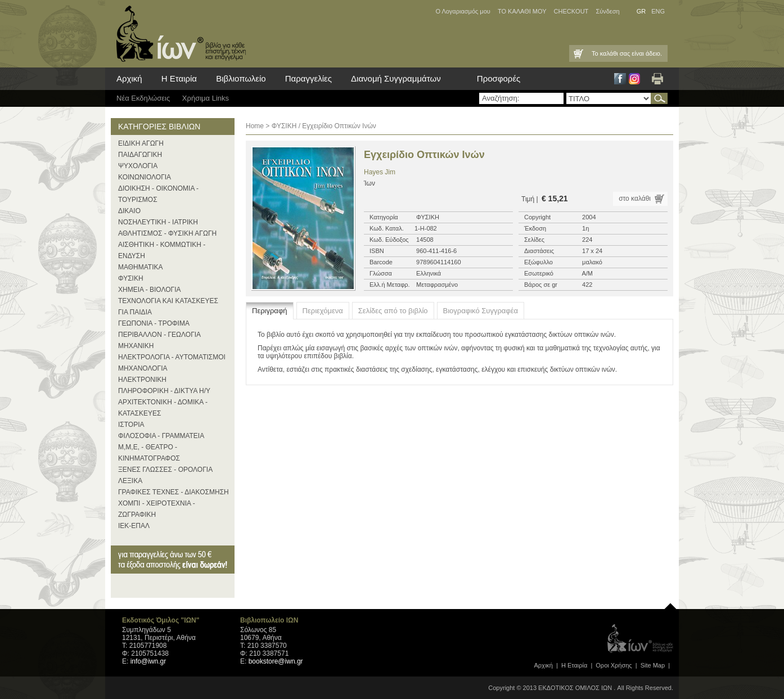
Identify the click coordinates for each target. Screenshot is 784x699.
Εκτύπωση (657, 79)
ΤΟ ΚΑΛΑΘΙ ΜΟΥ (522, 11)
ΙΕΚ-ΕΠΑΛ (134, 526)
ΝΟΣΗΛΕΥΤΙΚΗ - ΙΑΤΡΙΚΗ (158, 222)
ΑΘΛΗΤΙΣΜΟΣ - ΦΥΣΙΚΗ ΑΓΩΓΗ (167, 233)
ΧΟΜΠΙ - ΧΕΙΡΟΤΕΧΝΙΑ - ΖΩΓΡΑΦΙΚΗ (157, 509)
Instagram (634, 79)
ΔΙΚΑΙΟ (129, 211)
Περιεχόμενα (323, 311)
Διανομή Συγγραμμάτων (396, 78)
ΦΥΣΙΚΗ (131, 278)
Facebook (620, 79)
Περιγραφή (270, 311)
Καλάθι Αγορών (578, 53)
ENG (658, 11)
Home (255, 126)
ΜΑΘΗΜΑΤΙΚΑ (141, 267)
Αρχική (129, 78)
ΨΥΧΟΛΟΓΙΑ (138, 166)
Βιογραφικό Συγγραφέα (481, 311)
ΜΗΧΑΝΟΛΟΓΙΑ (143, 368)
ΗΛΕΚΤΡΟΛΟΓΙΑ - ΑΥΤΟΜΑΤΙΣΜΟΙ (172, 357)
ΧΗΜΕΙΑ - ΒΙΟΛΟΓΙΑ (150, 290)
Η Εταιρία (179, 78)
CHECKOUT (571, 11)
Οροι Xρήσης (614, 665)
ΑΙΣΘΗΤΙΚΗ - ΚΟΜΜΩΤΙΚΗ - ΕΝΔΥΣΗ (162, 250)
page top (670, 603)
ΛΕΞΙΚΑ (130, 481)
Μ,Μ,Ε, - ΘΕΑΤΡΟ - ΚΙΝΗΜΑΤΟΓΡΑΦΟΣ (149, 453)
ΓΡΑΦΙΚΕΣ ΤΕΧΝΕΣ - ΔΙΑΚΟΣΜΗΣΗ (174, 492)
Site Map (653, 665)
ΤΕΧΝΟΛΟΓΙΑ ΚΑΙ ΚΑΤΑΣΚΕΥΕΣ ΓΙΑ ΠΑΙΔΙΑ (168, 306)
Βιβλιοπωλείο (241, 78)
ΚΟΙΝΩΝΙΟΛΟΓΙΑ (145, 177)
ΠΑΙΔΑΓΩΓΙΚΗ (140, 155)
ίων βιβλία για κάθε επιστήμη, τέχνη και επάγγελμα (178, 34)
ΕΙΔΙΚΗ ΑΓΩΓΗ (141, 143)
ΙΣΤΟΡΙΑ (131, 425)
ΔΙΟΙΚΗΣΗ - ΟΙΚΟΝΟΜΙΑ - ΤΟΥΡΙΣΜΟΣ (158, 194)
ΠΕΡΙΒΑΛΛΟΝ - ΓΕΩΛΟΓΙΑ (159, 335)
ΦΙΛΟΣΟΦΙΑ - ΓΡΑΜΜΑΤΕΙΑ (161, 436)
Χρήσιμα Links (206, 98)
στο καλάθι (635, 199)
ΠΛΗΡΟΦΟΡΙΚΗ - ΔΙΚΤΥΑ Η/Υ (164, 391)
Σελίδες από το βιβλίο (393, 311)
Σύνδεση (607, 11)
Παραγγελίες (308, 78)
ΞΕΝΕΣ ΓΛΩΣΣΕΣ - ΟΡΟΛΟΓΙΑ (165, 470)
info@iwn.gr (148, 661)
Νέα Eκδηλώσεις (143, 98)
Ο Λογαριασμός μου (463, 11)
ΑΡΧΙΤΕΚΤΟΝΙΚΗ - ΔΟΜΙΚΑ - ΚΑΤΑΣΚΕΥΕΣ (163, 408)
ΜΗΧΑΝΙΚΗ (136, 346)
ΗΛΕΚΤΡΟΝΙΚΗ (142, 380)
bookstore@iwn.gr (276, 661)
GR (641, 11)
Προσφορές (499, 78)
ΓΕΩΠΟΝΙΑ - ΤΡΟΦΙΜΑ (154, 323)
